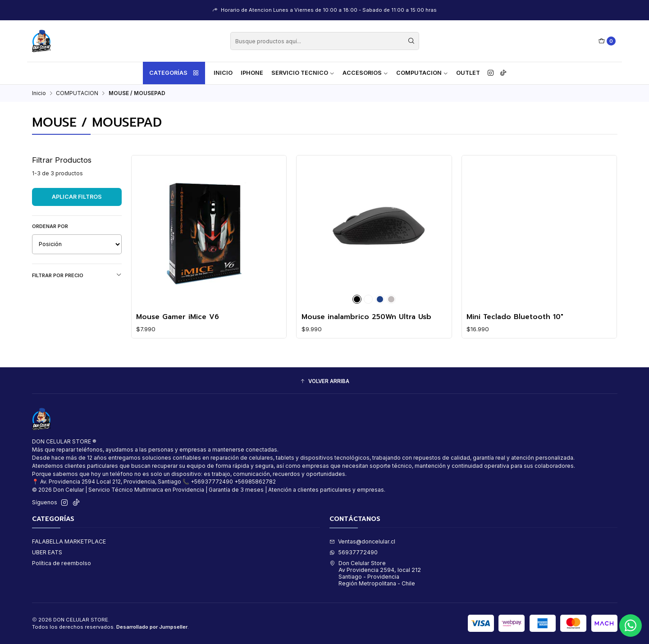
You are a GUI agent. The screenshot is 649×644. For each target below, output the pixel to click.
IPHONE (252, 73)
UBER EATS (47, 552)
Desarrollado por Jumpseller (152, 627)
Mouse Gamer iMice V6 (178, 317)
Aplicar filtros (77, 197)
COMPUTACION (422, 73)
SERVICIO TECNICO (303, 73)
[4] (380, 299)
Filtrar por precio (77, 275)
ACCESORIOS (365, 73)
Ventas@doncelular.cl (362, 541)
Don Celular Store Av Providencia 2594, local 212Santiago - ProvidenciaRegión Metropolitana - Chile (375, 573)
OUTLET (468, 73)
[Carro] (607, 41)
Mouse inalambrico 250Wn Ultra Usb (366, 317)
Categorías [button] (174, 73)
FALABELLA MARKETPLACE (69, 541)
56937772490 (354, 552)
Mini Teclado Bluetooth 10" (515, 317)
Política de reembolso (62, 563)
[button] (325, 381)
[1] (357, 299)
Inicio (223, 73)
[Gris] (391, 299)
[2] (368, 299)
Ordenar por (50, 226)
